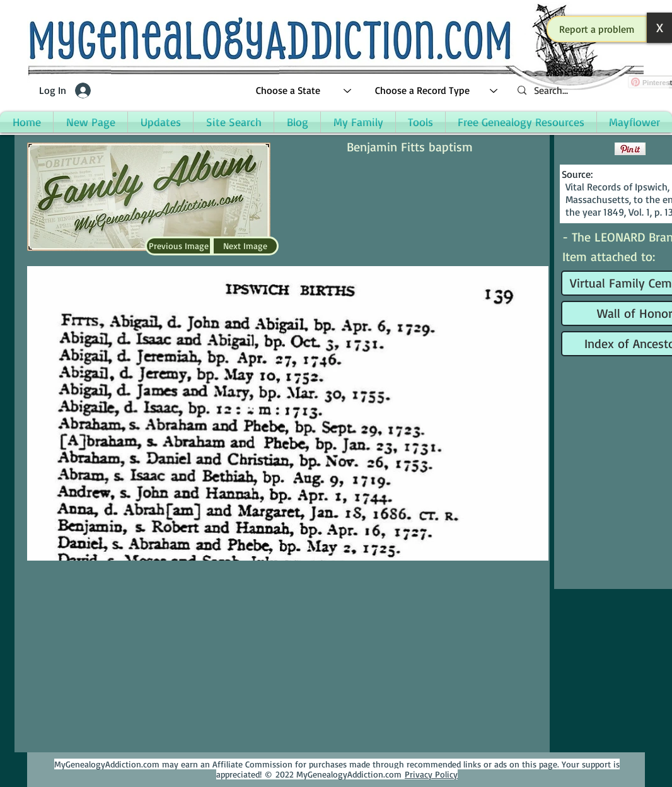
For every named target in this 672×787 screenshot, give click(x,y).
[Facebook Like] (587, 149)
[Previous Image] (178, 246)
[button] (597, 29)
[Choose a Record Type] (437, 90)
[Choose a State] (304, 90)
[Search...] (588, 90)
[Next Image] (245, 246)
